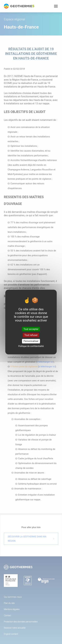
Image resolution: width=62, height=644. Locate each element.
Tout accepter (31, 329)
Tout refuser (31, 335)
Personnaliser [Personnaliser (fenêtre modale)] (31, 341)
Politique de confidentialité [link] (31, 346)
